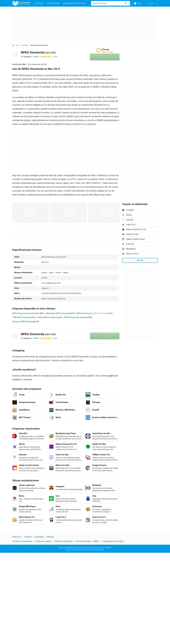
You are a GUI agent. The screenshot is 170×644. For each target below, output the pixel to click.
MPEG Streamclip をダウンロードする (92, 313)
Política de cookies (43, 541)
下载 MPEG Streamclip (22, 317)
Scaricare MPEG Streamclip (24, 322)
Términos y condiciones (22, 541)
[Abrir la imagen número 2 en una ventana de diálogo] (107, 213)
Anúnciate (39, 537)
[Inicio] (13, 45)
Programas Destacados (74, 3)
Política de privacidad (64, 541)
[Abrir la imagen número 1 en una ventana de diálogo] (69, 213)
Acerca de (17, 537)
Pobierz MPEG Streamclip (48, 317)
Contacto (28, 537)
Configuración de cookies (113, 541)
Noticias (40, 3)
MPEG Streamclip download (76, 317)
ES (154, 3)
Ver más (140, 260)
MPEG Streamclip (38, 52)
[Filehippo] (21, 3)
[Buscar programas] (126, 3)
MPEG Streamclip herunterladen (26, 313)
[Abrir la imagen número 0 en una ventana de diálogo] (31, 213)
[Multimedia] (25, 45)
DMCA (96, 541)
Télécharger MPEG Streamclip (58, 313)
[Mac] (18, 45)
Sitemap (50, 537)
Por (26, 56)
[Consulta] (110, 3)
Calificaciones (53, 3)
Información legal (83, 541)
